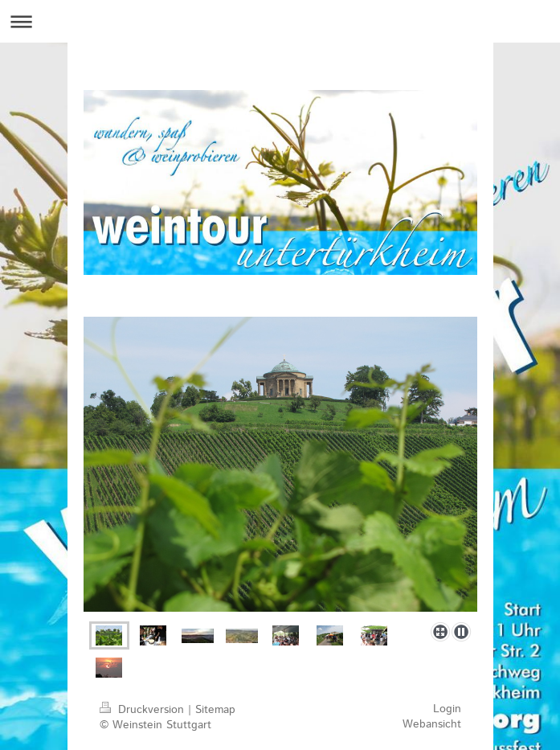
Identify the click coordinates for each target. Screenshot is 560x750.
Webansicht (432, 724)
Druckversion (144, 710)
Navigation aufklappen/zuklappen (280, 21)
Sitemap (215, 710)
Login (447, 709)
